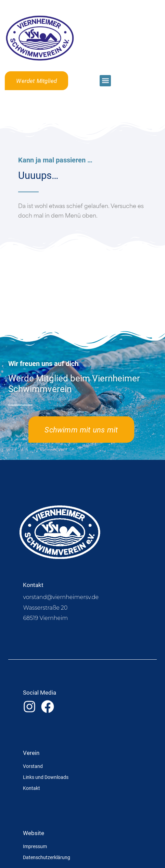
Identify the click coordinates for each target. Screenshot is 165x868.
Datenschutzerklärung (47, 857)
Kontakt (31, 788)
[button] (105, 81)
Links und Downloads (46, 777)
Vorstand (33, 766)
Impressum (35, 846)
